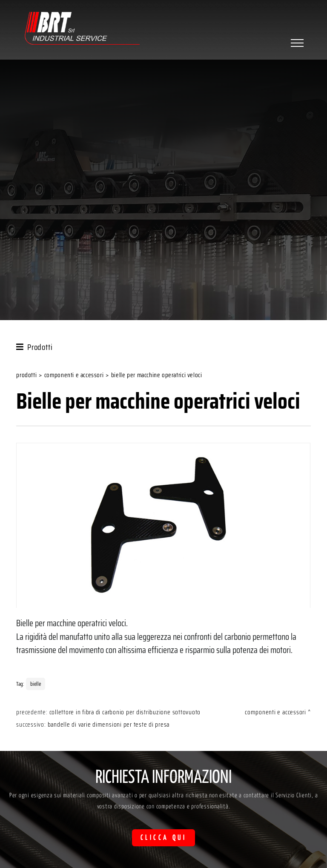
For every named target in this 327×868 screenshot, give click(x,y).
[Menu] (296, 43)
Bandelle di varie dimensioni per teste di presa (109, 725)
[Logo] (82, 30)
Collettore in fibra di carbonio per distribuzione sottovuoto (125, 712)
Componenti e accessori (74, 375)
